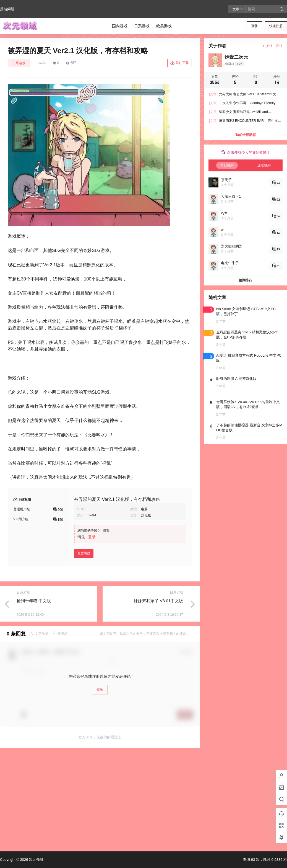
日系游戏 (19, 63)
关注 (267, 46)
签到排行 (246, 280)
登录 (254, 26)
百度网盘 (84, 553)
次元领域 (36, 860)
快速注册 (276, 26)
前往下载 (180, 63)
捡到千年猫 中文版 (34, 601)
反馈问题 (7, 9)
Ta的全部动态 (245, 135)
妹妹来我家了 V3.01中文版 (158, 601)
